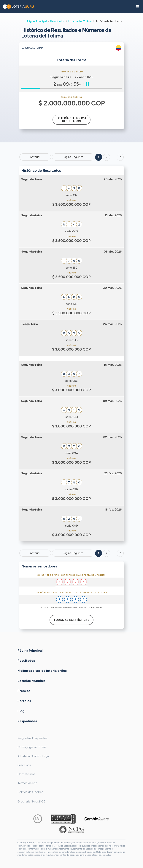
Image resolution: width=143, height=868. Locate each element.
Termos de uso (27, 783)
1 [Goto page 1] (98, 157)
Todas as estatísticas (71, 620)
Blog (21, 711)
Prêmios (24, 691)
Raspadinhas (27, 721)
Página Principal (37, 21)
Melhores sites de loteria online (42, 671)
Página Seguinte (73, 157)
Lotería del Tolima (80, 21)
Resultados (57, 21)
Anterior (35, 157)
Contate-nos (26, 774)
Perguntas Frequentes (32, 738)
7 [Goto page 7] (120, 553)
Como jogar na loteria (32, 747)
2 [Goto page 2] (107, 157)
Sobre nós (24, 765)
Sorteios (24, 701)
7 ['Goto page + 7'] (120, 157)
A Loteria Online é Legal (33, 756)
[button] (137, 7)
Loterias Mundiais (31, 681)
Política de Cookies (30, 792)
